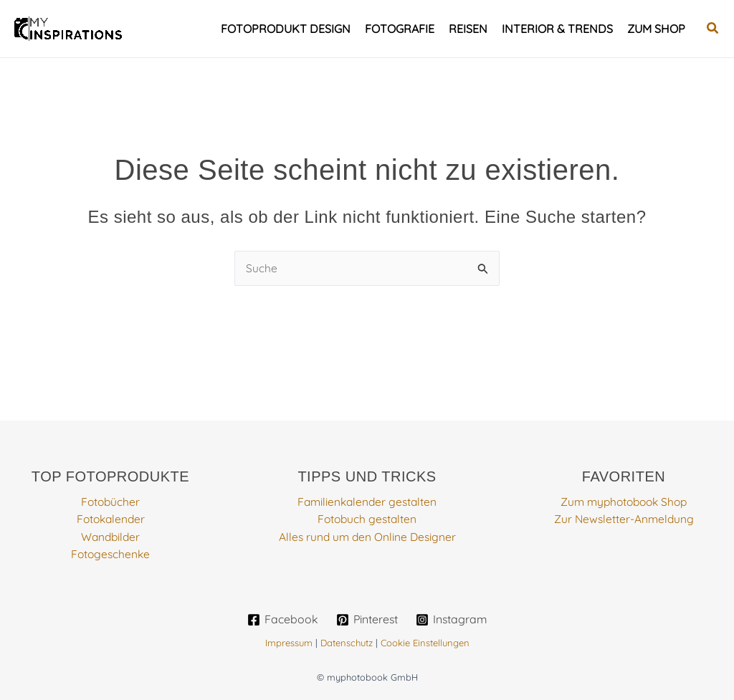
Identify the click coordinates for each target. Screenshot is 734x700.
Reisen (468, 29)
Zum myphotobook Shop (624, 502)
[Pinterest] (367, 620)
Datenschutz (347, 643)
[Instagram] (452, 620)
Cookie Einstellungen (425, 643)
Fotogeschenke (110, 554)
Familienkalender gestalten (367, 502)
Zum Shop (656, 29)
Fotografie (400, 29)
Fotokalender (110, 519)
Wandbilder (110, 537)
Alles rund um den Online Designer (367, 537)
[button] (713, 29)
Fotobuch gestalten (367, 519)
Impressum (289, 643)
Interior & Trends (557, 29)
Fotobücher (111, 502)
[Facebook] (282, 620)
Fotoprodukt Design (286, 29)
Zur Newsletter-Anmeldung (624, 519)
